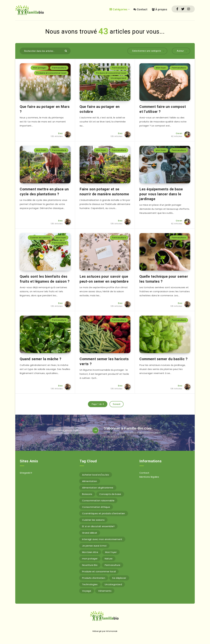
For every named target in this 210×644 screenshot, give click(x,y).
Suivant (117, 404)
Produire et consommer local (51, 73)
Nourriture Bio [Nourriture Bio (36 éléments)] (90, 565)
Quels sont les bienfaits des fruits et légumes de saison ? (45, 279)
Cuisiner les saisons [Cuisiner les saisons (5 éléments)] (93, 520)
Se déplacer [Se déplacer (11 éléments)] (119, 578)
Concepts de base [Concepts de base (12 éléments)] (110, 494)
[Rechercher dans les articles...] (45, 51)
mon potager (40, 68)
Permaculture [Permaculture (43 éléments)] (113, 565)
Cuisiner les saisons (40, 238)
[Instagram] (189, 9)
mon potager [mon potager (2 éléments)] (90, 559)
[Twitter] (183, 9)
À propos (159, 9)
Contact (140, 9)
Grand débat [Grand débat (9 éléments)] (90, 533)
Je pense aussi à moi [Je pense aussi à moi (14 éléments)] (94, 546)
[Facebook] (177, 9)
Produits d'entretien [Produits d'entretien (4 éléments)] (94, 578)
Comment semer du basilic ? (163, 359)
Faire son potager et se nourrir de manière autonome (104, 192)
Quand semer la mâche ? (40, 359)
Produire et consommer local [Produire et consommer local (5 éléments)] (99, 571)
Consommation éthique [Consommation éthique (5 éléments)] (96, 507)
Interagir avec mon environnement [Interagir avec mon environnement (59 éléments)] (102, 539)
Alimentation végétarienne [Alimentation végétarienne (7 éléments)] (98, 488)
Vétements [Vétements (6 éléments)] (105, 591)
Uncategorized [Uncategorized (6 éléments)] (113, 584)
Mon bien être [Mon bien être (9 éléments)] (90, 552)
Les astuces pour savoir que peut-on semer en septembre (104, 279)
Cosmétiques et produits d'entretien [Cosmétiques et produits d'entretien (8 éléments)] (104, 513)
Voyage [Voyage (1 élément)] (87, 591)
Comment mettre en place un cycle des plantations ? (44, 192)
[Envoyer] (66, 51)
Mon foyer (161, 68)
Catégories (118, 9)
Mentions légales (149, 477)
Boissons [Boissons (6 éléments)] (87, 494)
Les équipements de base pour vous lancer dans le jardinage (161, 194)
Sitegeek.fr (26, 473)
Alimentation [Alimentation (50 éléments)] (90, 481)
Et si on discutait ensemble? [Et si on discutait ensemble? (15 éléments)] (98, 526)
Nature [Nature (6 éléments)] (109, 559)
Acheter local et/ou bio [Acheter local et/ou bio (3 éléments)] (96, 475)
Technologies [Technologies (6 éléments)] (90, 584)
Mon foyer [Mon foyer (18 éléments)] (111, 552)
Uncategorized (118, 78)
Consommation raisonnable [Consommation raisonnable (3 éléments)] (98, 501)
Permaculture (59, 68)
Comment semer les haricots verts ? (104, 361)
